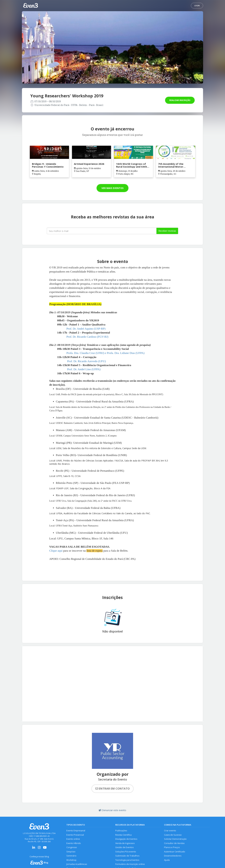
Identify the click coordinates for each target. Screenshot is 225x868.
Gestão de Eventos (124, 847)
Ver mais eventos (112, 188)
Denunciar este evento (112, 810)
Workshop (71, 860)
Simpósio (71, 852)
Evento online (73, 839)
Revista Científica (123, 835)
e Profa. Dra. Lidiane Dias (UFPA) (125, 353)
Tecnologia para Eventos (127, 860)
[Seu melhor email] (102, 231)
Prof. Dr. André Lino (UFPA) (84, 369)
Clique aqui (56, 551)
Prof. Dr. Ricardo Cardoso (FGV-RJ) (87, 337)
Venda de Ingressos (125, 843)
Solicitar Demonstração (175, 839)
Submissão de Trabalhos (127, 856)
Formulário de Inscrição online (130, 864)
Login (197, 6)
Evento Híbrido (74, 843)
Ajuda (167, 860)
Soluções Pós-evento (126, 852)
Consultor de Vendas (174, 843)
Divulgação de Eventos (126, 839)
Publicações (121, 831)
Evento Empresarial (76, 831)
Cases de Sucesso (173, 835)
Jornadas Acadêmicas (77, 864)
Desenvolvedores (173, 856)
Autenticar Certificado (175, 852)
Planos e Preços (172, 847)
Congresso (72, 847)
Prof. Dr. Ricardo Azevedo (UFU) (87, 361)
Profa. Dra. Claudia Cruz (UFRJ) (85, 353)
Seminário (71, 856)
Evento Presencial (75, 835)
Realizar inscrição (180, 100)
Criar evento (170, 831)
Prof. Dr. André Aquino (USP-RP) (86, 329)
